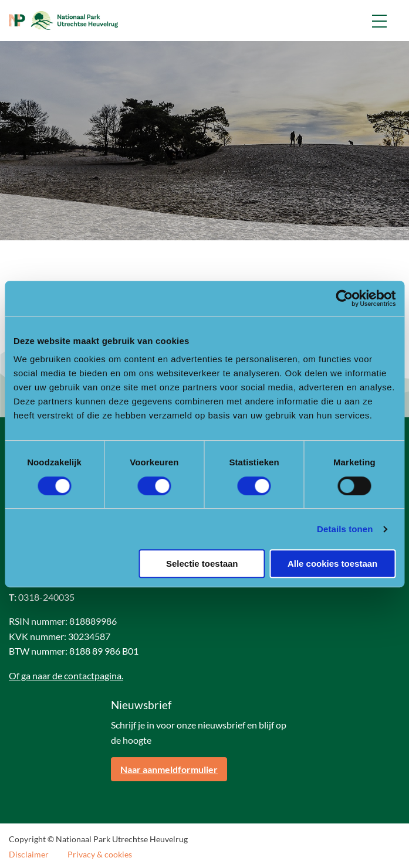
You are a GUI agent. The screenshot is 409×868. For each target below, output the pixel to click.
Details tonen (345, 529)
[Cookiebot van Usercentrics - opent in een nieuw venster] (344, 298)
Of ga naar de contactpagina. (66, 675)
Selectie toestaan (202, 564)
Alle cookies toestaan (332, 564)
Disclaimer (29, 855)
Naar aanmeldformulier (169, 769)
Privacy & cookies (100, 855)
